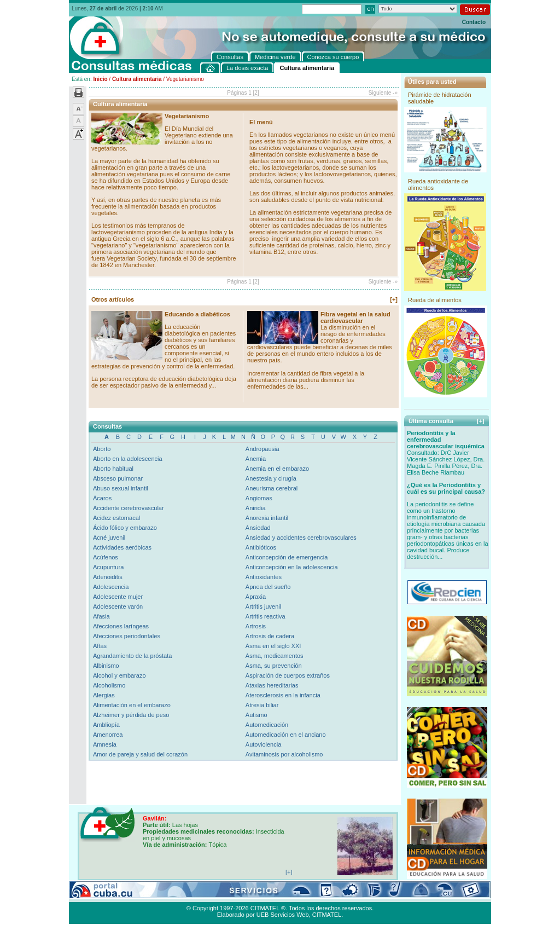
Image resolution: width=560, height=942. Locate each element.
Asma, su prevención (274, 666)
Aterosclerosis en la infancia (283, 695)
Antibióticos (261, 547)
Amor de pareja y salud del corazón (140, 754)
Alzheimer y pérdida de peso (131, 715)
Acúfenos (106, 557)
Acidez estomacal (116, 518)
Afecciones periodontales (127, 636)
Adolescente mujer (118, 597)
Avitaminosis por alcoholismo (284, 754)
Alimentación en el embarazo (132, 705)
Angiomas (259, 498)
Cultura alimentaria (137, 79)
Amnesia (105, 744)
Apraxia (256, 597)
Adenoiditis (108, 577)
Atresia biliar (262, 705)
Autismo (256, 715)
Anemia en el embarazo (277, 469)
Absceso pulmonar (118, 478)
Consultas (99, 895)
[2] (256, 93)
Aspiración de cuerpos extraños (288, 675)
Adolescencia (111, 587)
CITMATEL (327, 915)
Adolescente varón (118, 606)
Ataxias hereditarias (272, 685)
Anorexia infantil (267, 518)
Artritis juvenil (263, 606)
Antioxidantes (264, 577)
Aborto (102, 449)
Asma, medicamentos (275, 656)
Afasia (101, 616)
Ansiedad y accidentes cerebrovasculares (301, 538)
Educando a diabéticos (197, 314)
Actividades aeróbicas (122, 547)
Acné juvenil (109, 538)
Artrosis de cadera (270, 636)
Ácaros (102, 498)
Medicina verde (138, 895)
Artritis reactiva (266, 616)
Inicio (100, 79)
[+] (394, 299)
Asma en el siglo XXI (273, 646)
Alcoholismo (109, 685)
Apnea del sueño (268, 587)
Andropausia (262, 449)
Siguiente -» (383, 93)
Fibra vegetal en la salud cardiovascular (355, 317)
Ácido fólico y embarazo (125, 528)
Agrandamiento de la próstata (132, 656)
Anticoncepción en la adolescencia (292, 567)
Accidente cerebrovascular (129, 508)
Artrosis (256, 626)
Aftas (100, 646)
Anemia (256, 459)
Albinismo (106, 666)
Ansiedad (258, 528)
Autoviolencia (263, 744)
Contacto (474, 22)
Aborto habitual (113, 469)
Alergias (104, 695)
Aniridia (256, 508)
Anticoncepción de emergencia (287, 557)
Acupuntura (108, 567)
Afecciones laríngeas (121, 626)
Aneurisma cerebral (272, 488)
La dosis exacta (241, 895)
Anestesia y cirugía (271, 478)
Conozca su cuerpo (189, 895)
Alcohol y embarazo (119, 675)
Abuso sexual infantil (121, 488)
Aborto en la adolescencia (128, 459)
